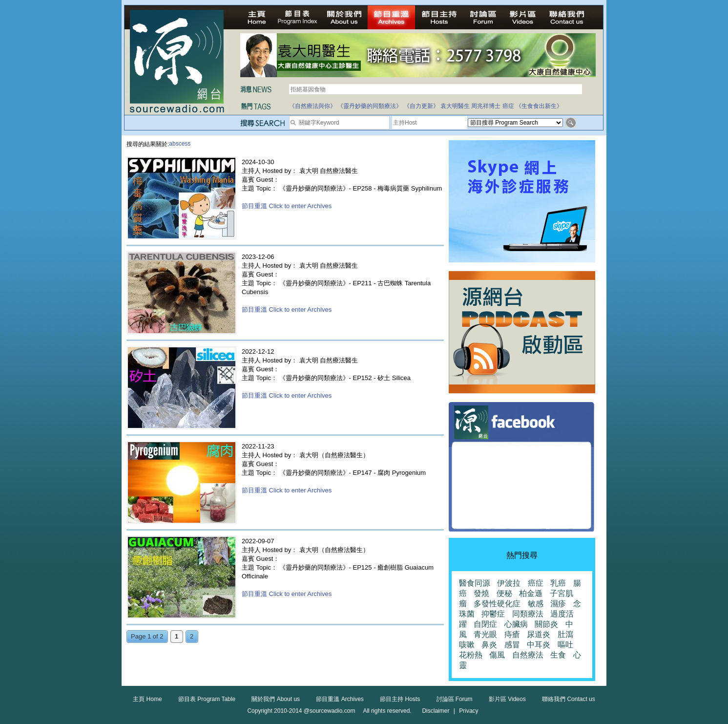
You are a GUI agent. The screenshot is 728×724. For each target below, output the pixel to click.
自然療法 (528, 655)
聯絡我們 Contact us (569, 699)
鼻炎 (489, 645)
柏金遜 (531, 593)
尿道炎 (539, 634)
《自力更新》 (421, 106)
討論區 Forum (455, 699)
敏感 (536, 604)
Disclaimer (436, 711)
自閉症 (485, 624)
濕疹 (558, 604)
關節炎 (546, 624)
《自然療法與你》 (312, 106)
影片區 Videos (507, 699)
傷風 (497, 655)
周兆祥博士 (486, 106)
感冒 (512, 645)
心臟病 (516, 624)
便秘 (504, 593)
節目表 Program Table (207, 699)
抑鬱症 (493, 614)
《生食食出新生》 (539, 106)
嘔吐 (565, 645)
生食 (558, 655)
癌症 (508, 106)
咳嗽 (467, 645)
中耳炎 (539, 645)
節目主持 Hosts (400, 699)
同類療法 (528, 614)
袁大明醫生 (455, 106)
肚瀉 (565, 634)
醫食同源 (475, 583)
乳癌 (558, 583)
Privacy (468, 711)
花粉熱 (471, 655)
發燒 (481, 593)
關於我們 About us (276, 699)
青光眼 (485, 634)
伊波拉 (509, 583)
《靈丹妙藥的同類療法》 (370, 106)
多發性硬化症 (497, 604)
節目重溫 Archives (340, 699)
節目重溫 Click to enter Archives (287, 206)
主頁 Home (147, 699)
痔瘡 (512, 634)
